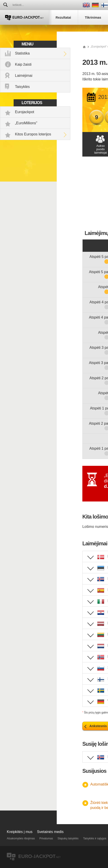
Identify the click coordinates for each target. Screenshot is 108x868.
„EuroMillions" (26, 123)
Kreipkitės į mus (20, 832)
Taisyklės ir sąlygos (95, 838)
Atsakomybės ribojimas (21, 838)
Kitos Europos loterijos (33, 134)
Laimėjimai (24, 76)
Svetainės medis (50, 832)
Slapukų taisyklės (68, 838)
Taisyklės (22, 87)
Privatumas (46, 838)
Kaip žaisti (23, 64)
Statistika (22, 53)
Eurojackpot (25, 112)
